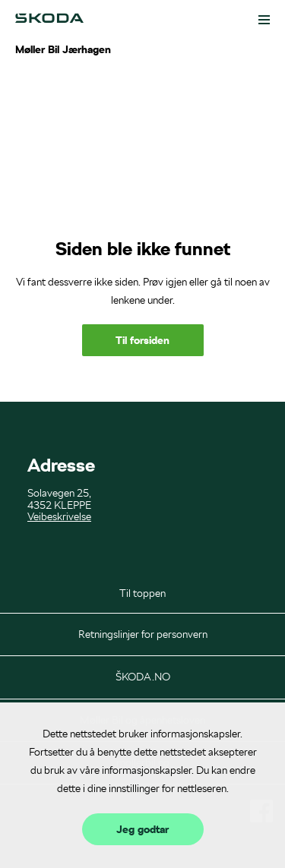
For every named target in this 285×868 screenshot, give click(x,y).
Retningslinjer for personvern (143, 634)
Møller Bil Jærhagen (63, 49)
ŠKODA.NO (143, 677)
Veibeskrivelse (59, 516)
